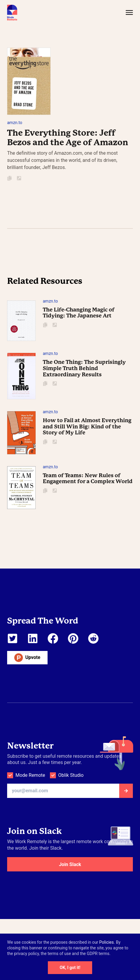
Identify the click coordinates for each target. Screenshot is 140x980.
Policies (107, 942)
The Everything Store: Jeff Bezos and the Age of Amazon (68, 138)
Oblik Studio (71, 775)
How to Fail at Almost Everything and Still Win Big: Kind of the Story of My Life (87, 426)
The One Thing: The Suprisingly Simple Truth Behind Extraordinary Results (84, 368)
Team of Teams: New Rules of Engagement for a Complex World (88, 478)
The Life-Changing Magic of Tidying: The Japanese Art (79, 313)
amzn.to (15, 123)
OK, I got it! (70, 968)
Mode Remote (30, 775)
